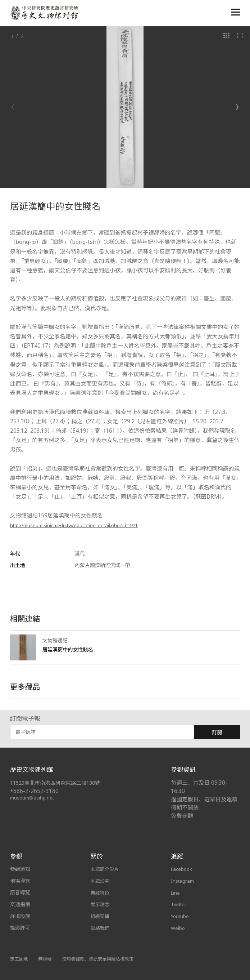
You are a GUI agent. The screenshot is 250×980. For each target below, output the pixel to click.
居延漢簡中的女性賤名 (70, 649)
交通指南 (20, 904)
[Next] (237, 107)
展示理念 (101, 904)
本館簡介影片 (106, 869)
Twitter (179, 904)
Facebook (182, 869)
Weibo (178, 928)
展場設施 (20, 916)
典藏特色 (101, 892)
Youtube (181, 916)
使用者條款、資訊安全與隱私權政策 (103, 958)
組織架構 (101, 916)
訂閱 (217, 732)
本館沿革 (101, 881)
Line (176, 892)
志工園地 (20, 958)
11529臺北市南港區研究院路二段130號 (59, 783)
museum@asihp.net (33, 798)
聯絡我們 (101, 928)
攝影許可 (20, 928)
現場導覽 (20, 881)
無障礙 (47, 958)
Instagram (183, 881)
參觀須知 (20, 869)
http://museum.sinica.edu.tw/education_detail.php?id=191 (86, 525)
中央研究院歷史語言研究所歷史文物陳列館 (46, 13)
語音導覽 (20, 892)
